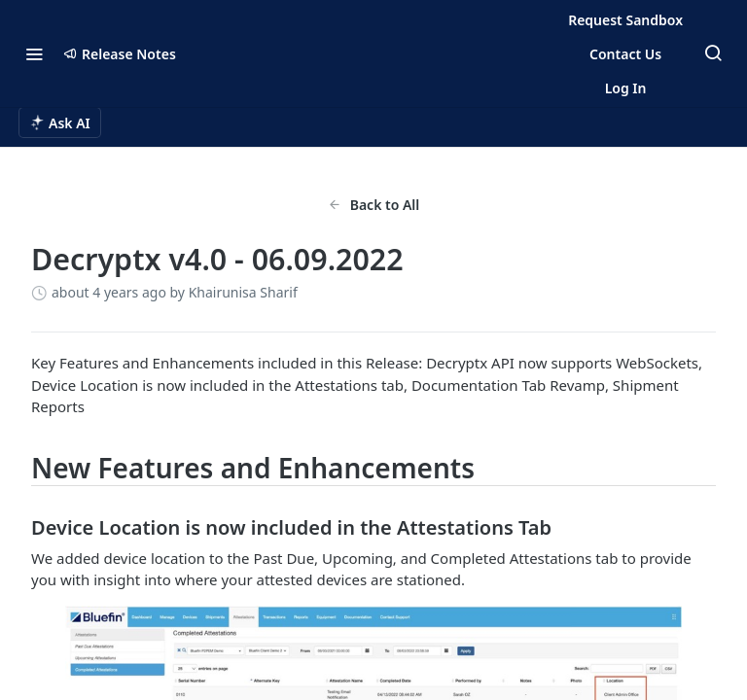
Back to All (374, 205)
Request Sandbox (625, 20)
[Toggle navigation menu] (34, 53)
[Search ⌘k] (713, 53)
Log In (626, 88)
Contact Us (625, 54)
